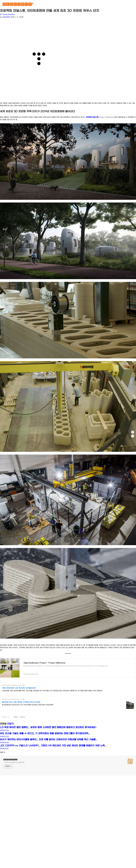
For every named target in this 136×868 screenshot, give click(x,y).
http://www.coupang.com (12, 685)
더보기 (10, 724)
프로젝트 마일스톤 (100, 117)
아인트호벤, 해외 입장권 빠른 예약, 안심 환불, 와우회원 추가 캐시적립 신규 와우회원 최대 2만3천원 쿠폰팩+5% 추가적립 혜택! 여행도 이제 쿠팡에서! (52, 691)
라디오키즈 (6, 17)
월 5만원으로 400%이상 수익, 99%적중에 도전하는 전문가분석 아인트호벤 (28, 705)
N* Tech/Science (7, 15)
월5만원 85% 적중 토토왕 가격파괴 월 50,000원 (21, 702)
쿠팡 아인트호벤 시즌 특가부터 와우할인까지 (19, 688)
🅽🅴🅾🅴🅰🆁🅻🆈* (18, 5)
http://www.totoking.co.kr (12, 699)
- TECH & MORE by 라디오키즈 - (14, 762)
